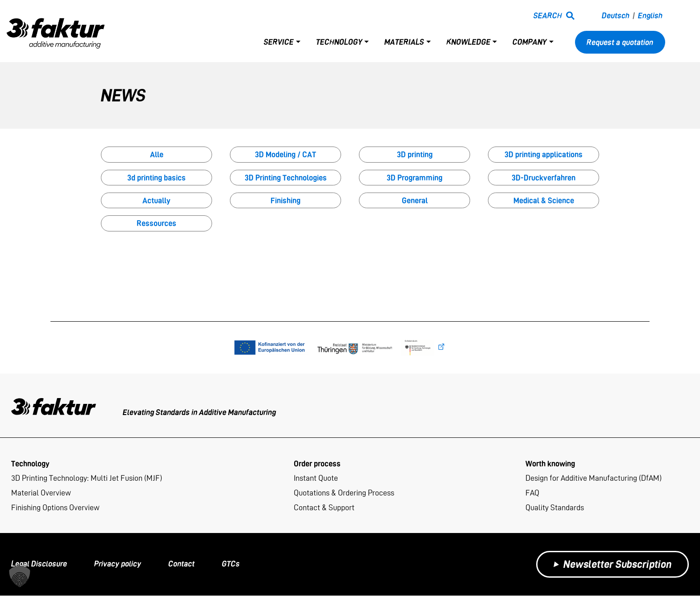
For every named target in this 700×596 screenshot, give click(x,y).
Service (279, 42)
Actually (156, 200)
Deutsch (616, 16)
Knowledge (469, 42)
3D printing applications (544, 154)
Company (530, 42)
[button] (20, 576)
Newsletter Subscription (612, 565)
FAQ (532, 493)
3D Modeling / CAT (285, 154)
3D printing (415, 154)
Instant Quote (316, 478)
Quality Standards (555, 508)
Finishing (285, 200)
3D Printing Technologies (286, 178)
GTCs (231, 565)
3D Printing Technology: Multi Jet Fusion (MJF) (87, 478)
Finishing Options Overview (55, 508)
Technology (339, 42)
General (415, 200)
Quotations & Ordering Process (344, 493)
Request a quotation (620, 42)
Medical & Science (544, 200)
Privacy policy (118, 565)
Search (548, 16)
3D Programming (415, 178)
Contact (181, 565)
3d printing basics (156, 178)
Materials (404, 42)
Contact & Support (324, 508)
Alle (157, 154)
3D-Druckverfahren (544, 178)
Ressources (156, 223)
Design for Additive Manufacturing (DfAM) (594, 478)
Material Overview (41, 493)
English (650, 16)
